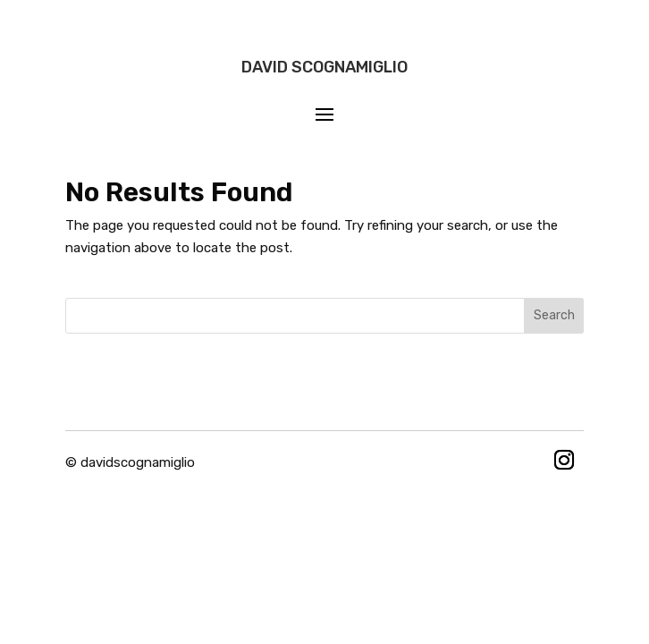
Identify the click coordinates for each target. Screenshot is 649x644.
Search (554, 315)
